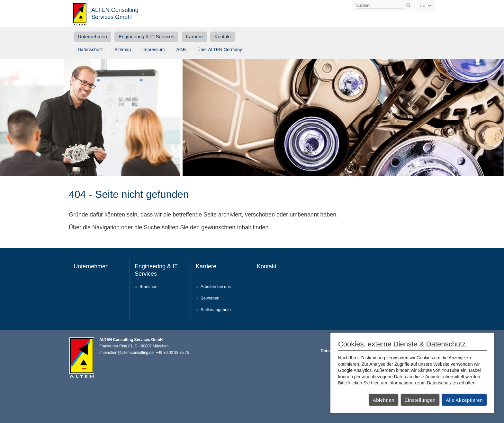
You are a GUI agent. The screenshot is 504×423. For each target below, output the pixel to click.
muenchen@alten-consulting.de (126, 353)
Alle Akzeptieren (464, 400)
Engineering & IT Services (146, 37)
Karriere (194, 37)
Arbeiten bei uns (216, 286)
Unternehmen (92, 37)
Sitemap (123, 50)
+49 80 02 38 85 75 (173, 353)
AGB (181, 50)
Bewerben (210, 298)
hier (375, 383)
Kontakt (223, 37)
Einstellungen (420, 400)
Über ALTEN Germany (220, 50)
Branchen (148, 286)
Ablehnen (384, 400)
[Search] (380, 5)
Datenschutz (90, 50)
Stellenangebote (216, 310)
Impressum (153, 50)
